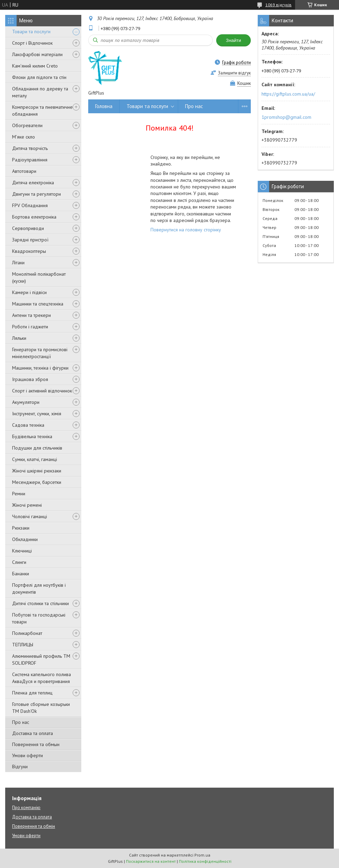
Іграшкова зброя (30, 379)
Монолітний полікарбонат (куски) (39, 277)
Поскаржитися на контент (151, 861)
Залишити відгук (234, 73)
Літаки (18, 263)
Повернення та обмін (34, 826)
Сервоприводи (28, 228)
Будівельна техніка (32, 436)
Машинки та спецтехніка (38, 304)
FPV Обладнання (30, 205)
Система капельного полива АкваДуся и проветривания (42, 678)
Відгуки (20, 767)
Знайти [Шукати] (233, 40)
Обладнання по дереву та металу (40, 92)
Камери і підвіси (29, 292)
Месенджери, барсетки (37, 482)
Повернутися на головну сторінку (186, 230)
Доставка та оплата (33, 733)
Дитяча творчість (30, 148)
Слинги (19, 562)
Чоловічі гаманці (30, 516)
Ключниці (22, 551)
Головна (104, 106)
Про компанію (26, 808)
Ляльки (19, 338)
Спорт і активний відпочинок (42, 391)
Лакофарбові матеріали (37, 54)
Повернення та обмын (36, 744)
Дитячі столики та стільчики (40, 603)
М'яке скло (24, 137)
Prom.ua (202, 855)
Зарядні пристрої (30, 240)
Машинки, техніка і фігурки (40, 368)
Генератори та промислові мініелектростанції (40, 353)
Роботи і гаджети (30, 327)
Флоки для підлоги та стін (39, 77)
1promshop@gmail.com (286, 117)
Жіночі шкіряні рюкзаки (37, 471)
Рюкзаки (21, 528)
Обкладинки (25, 539)
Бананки (21, 574)
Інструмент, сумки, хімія (37, 414)
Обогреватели (27, 125)
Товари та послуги (31, 32)
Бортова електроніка (34, 217)
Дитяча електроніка (33, 183)
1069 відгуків (278, 5)
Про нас (21, 722)
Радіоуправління (30, 160)
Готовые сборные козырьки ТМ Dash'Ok (41, 708)
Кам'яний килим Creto (35, 66)
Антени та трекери (31, 315)
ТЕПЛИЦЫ (23, 645)
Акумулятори (26, 402)
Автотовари (24, 171)
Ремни (19, 494)
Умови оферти (28, 755)
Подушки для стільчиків (37, 448)
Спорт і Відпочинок (32, 43)
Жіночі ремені (27, 505)
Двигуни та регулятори (36, 194)
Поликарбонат (27, 633)
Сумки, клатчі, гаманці (35, 459)
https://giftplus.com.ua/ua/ (288, 94)
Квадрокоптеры (29, 251)
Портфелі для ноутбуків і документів (39, 588)
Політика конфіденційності (205, 861)
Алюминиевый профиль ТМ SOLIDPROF (41, 659)
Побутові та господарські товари (39, 618)
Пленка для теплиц (32, 693)
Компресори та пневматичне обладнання (42, 110)
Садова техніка (28, 425)
